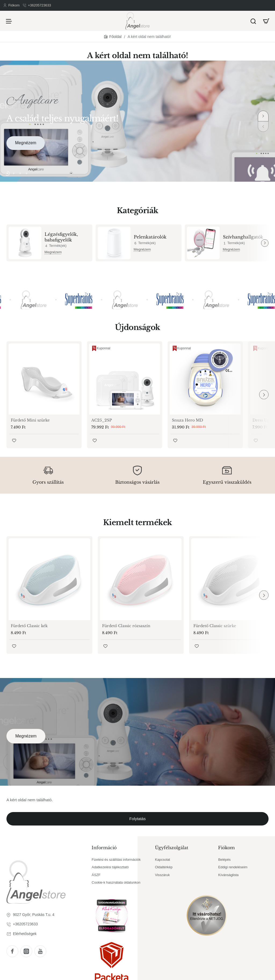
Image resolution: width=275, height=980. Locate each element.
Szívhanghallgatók (243, 237)
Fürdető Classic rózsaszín (126, 626)
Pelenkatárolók (150, 237)
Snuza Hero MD (187, 420)
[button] (263, 116)
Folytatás (138, 819)
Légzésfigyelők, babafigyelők (61, 237)
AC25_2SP (102, 420)
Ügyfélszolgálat (172, 848)
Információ (104, 848)
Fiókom (226, 848)
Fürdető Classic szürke (215, 626)
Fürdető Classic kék (29, 626)
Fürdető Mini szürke (30, 420)
